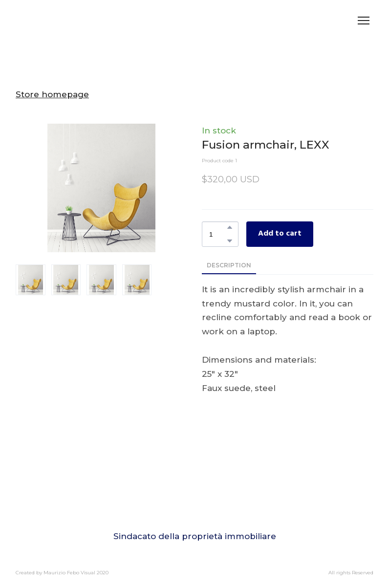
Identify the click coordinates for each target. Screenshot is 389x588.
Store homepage (52, 94)
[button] (230, 227)
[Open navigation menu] (364, 21)
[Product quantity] (218, 234)
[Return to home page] (49, 21)
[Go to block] (194, 509)
